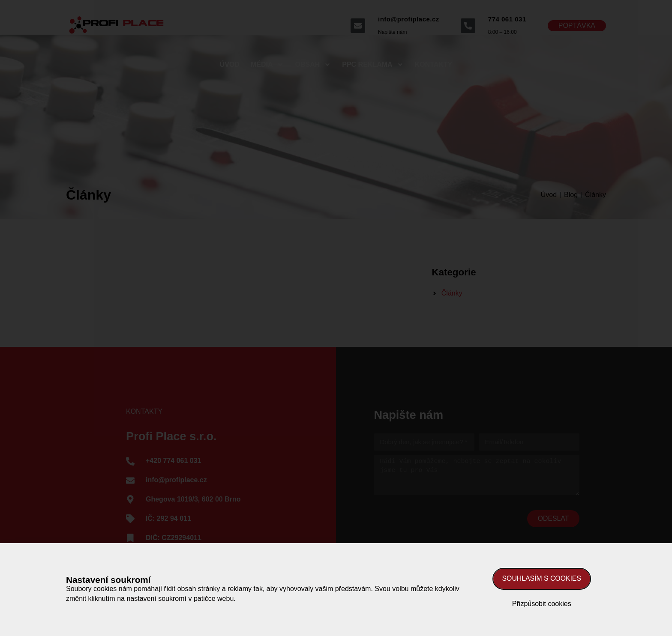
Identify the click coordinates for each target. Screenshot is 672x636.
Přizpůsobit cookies (542, 604)
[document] (336, 318)
